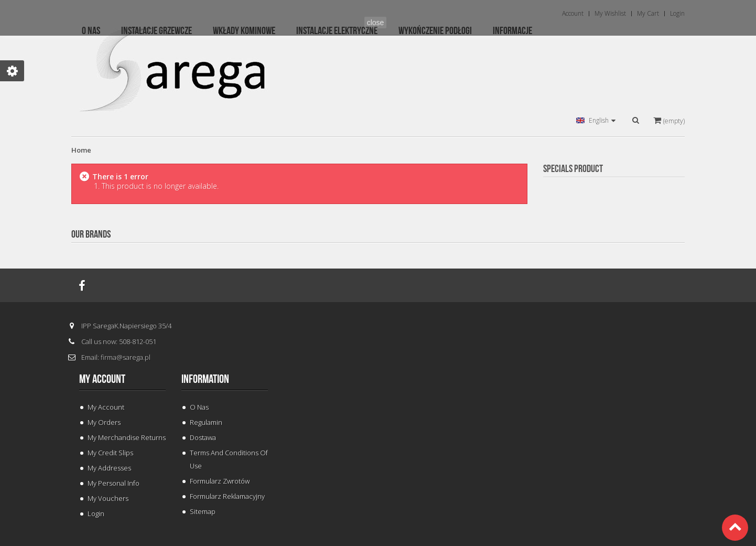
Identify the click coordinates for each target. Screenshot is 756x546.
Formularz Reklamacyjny (227, 496)
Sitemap (203, 511)
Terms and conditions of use (229, 459)
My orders (104, 422)
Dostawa (203, 437)
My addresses (109, 468)
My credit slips (110, 453)
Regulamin (206, 422)
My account (102, 379)
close (376, 23)
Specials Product (573, 169)
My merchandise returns (127, 437)
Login (96, 513)
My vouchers (108, 498)
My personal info (114, 483)
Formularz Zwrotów (220, 481)
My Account (106, 407)
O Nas (199, 407)
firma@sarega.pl (126, 357)
